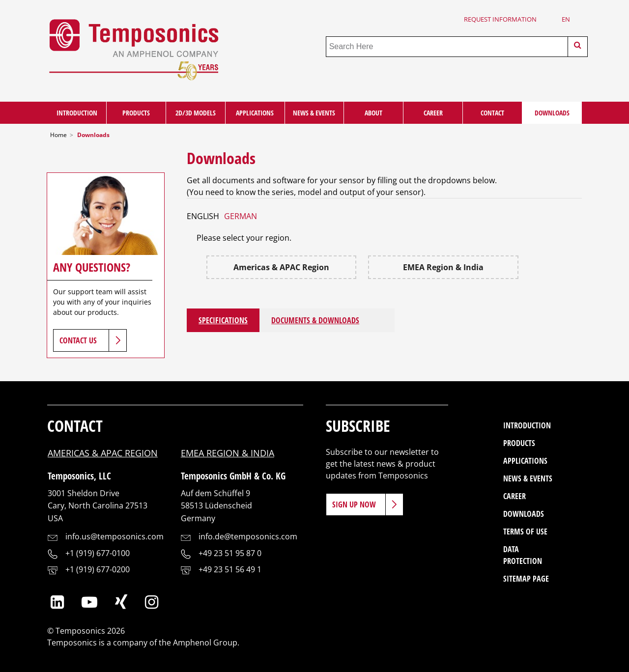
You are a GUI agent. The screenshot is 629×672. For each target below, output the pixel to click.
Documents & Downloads (315, 320)
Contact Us (78, 340)
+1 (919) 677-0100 (98, 553)
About (373, 113)
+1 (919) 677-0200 (98, 569)
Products (136, 113)
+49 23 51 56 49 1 (230, 569)
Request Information (500, 19)
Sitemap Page (526, 579)
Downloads (552, 113)
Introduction (77, 113)
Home (58, 135)
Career (433, 113)
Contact (492, 113)
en (566, 19)
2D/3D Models (196, 113)
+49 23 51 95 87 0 (230, 553)
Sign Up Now (354, 504)
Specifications (223, 320)
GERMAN (241, 216)
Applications (255, 113)
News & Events (314, 113)
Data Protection (523, 555)
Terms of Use (525, 532)
